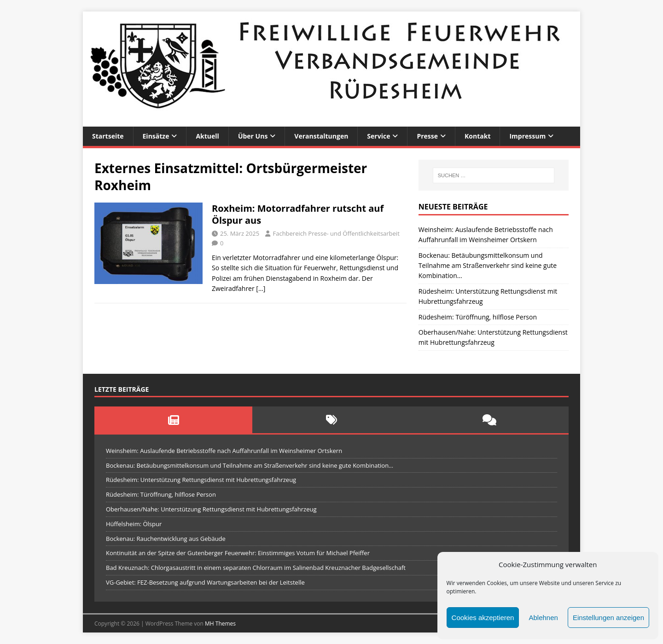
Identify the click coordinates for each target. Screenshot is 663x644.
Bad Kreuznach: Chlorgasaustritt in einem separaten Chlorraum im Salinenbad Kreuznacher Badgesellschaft (256, 568)
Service (378, 136)
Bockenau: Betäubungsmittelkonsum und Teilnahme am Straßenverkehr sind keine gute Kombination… (488, 266)
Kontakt (477, 136)
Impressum (527, 136)
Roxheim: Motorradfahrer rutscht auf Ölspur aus (298, 214)
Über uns (253, 136)
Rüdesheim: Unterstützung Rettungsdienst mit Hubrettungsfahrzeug (201, 480)
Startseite (108, 136)
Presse (427, 136)
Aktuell (207, 136)
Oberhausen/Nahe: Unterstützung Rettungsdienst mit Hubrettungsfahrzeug (211, 509)
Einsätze (156, 136)
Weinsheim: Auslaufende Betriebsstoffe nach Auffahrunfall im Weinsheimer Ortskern (224, 451)
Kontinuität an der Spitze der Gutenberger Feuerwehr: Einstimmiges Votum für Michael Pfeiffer (238, 553)
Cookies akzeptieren (483, 618)
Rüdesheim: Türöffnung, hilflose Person (478, 317)
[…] (261, 288)
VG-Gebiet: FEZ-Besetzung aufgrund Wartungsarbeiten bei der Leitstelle (205, 582)
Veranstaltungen (321, 136)
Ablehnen (543, 618)
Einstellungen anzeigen (608, 618)
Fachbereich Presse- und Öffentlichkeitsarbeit (336, 233)
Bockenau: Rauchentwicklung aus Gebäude (166, 539)
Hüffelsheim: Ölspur (134, 524)
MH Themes (220, 624)
